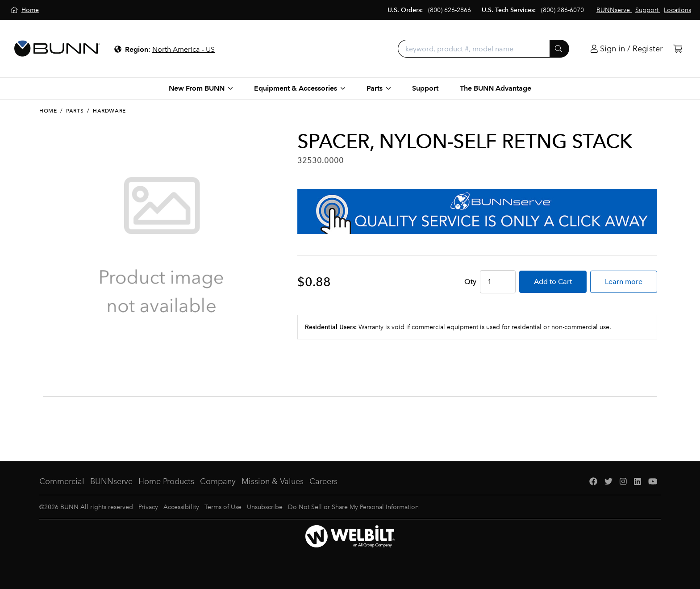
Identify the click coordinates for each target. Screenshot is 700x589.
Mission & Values (273, 481)
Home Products (166, 481)
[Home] (25, 10)
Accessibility (181, 507)
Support (425, 88)
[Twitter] (608, 482)
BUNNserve (111, 481)
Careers (323, 481)
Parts (75, 111)
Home (48, 111)
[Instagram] (623, 482)
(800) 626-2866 (450, 10)
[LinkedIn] (637, 482)
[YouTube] (653, 482)
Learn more (624, 282)
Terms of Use (223, 507)
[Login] (627, 49)
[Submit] (559, 49)
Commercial (62, 481)
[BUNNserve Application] (477, 211)
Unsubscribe (265, 507)
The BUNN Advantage (496, 88)
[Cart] (678, 49)
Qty (470, 282)
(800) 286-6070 (562, 10)
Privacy (148, 507)
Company (218, 481)
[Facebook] (593, 482)
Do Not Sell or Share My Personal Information (353, 507)
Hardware (109, 111)
